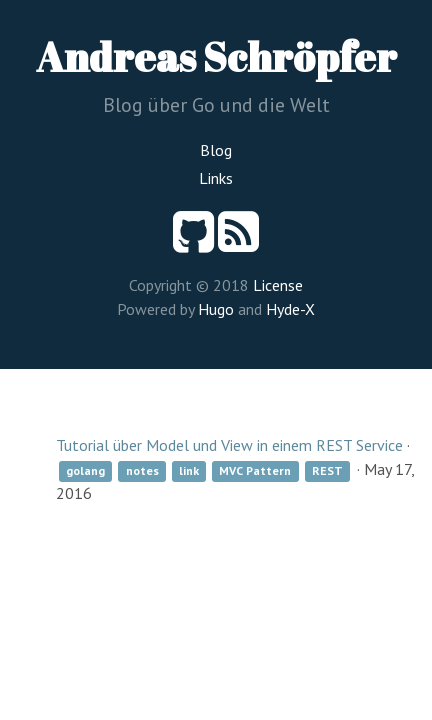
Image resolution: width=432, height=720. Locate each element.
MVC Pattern (255, 470)
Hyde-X (290, 309)
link (189, 470)
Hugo (216, 309)
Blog (216, 150)
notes (142, 470)
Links (216, 178)
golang (85, 470)
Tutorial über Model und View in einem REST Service (229, 445)
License (278, 285)
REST (327, 470)
